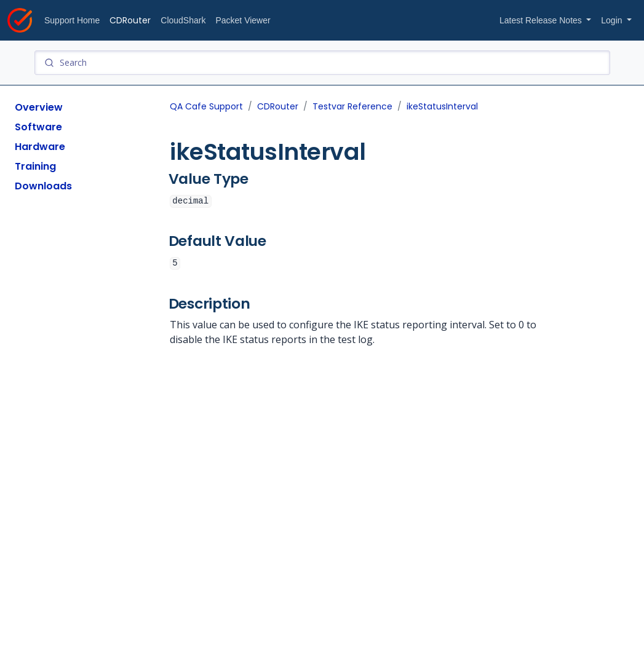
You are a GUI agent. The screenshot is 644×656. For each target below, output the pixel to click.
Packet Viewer (243, 20)
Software (38, 127)
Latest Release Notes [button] (542, 20)
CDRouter (130, 20)
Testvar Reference (352, 106)
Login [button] (613, 20)
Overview (39, 107)
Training (35, 166)
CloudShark (183, 20)
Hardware (40, 147)
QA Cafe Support (206, 106)
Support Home (72, 20)
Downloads (43, 186)
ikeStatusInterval (442, 106)
